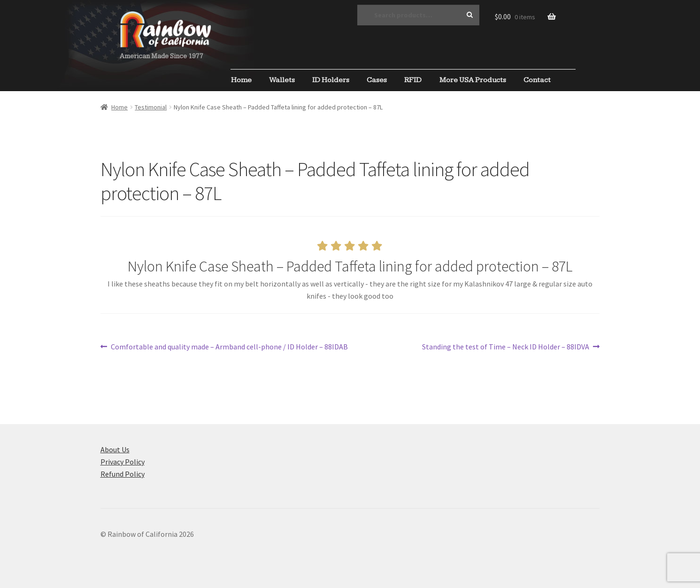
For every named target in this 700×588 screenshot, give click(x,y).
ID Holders (331, 80)
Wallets (282, 80)
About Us (115, 449)
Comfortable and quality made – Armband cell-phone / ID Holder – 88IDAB (229, 347)
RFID (413, 80)
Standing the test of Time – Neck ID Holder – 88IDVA (506, 347)
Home (241, 80)
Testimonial (151, 107)
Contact (537, 80)
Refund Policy (123, 474)
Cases (377, 80)
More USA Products (473, 80)
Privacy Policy (123, 462)
